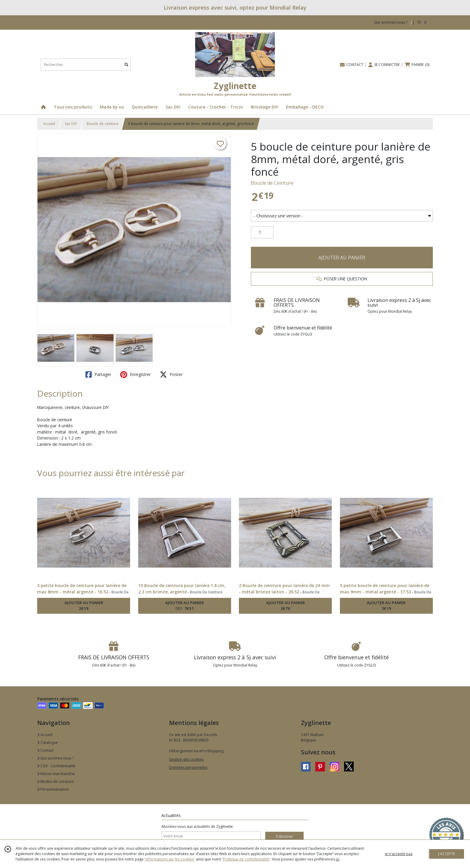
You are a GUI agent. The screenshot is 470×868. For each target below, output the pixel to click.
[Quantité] (262, 232)
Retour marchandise (56, 774)
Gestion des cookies (186, 759)
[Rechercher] (126, 65)
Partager (98, 374)
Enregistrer (135, 374)
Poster (171, 374)
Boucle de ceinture (103, 124)
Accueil (49, 124)
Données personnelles (188, 767)
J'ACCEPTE (447, 854)
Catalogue (48, 743)
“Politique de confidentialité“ (246, 859)
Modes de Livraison (55, 781)
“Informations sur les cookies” (170, 859)
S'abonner (284, 836)
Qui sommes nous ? (55, 758)
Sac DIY (71, 124)
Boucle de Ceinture (272, 183)
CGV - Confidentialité (56, 766)
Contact (45, 750)
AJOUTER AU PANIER (342, 258)
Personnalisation (53, 789)
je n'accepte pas (399, 854)
